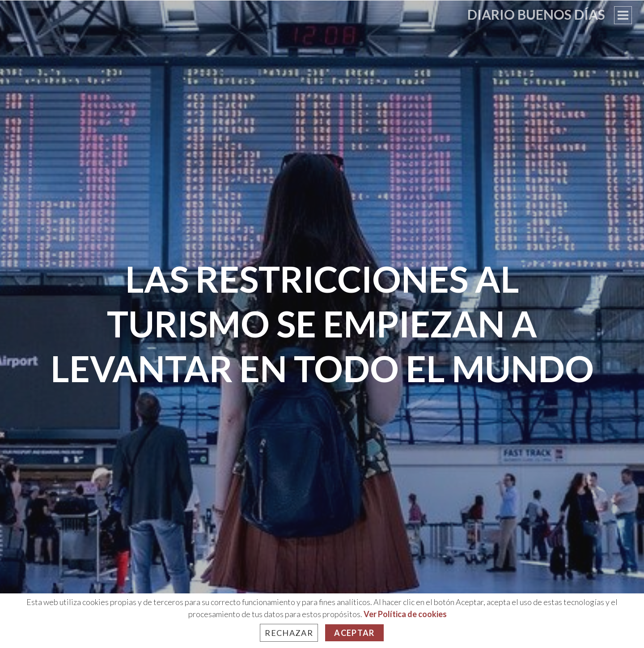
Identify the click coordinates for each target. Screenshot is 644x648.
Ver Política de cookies (405, 614)
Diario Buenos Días (536, 14)
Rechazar (289, 633)
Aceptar (354, 633)
